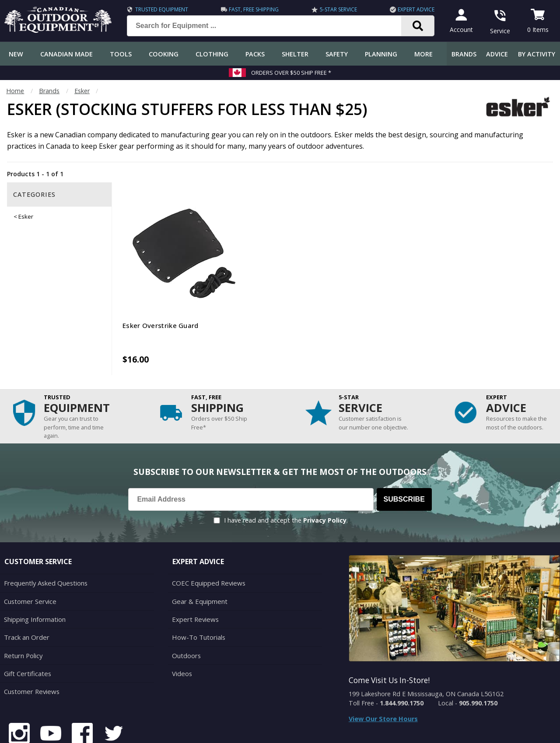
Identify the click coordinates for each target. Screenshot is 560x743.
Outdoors (186, 619)
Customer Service (29, 567)
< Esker (23, 216)
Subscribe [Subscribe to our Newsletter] (404, 466)
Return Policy (23, 619)
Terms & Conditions (470, 730)
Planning (381, 54)
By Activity (537, 54)
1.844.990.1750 (402, 670)
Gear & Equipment (199, 567)
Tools (121, 54)
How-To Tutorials (198, 602)
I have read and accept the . (286, 487)
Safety (337, 54)
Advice (497, 54)
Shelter (295, 54)
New (16, 54)
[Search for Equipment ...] (269, 26)
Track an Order (26, 602)
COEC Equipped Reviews (207, 549)
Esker (82, 91)
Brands (464, 54)
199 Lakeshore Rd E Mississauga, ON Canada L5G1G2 (426, 661)
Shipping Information (34, 584)
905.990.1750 (478, 670)
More (423, 54)
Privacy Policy (325, 487)
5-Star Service (336, 9)
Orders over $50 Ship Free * (291, 73)
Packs (255, 54)
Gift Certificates (26, 637)
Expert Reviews (194, 584)
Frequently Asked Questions (44, 549)
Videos (182, 637)
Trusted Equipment (162, 9)
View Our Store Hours (383, 685)
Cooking (164, 54)
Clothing (212, 54)
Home (15, 91)
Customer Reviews (31, 654)
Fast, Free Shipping (252, 9)
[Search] (414, 26)
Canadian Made (66, 54)
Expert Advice (412, 9)
